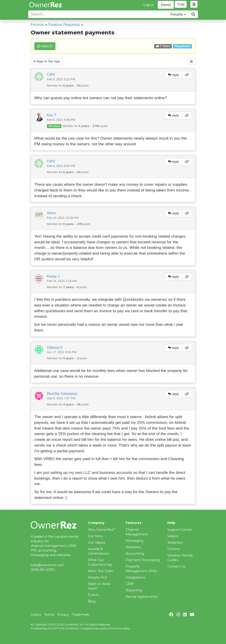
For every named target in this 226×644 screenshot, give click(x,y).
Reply (49, 62)
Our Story (96, 536)
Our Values (97, 543)
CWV (51, 76)
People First (98, 577)
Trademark (81, 615)
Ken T (52, 116)
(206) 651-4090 (42, 570)
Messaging (135, 541)
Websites (133, 547)
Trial (181, 5)
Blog (92, 601)
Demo (166, 5)
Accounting (135, 554)
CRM (130, 584)
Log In (149, 5)
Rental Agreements (142, 597)
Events (94, 595)
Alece (51, 214)
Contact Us (176, 566)
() (45, 46)
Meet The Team (101, 571)
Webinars (175, 543)
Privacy (63, 615)
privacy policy (99, 628)
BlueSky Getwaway (62, 395)
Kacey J (53, 277)
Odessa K (55, 348)
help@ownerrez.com (47, 565)
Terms (49, 615)
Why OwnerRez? (102, 530)
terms (118, 628)
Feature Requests (64, 25)
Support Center (180, 530)
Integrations (135, 577)
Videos (173, 536)
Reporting (134, 590)
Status (36, 615)
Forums (37, 25)
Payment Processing (143, 560)
